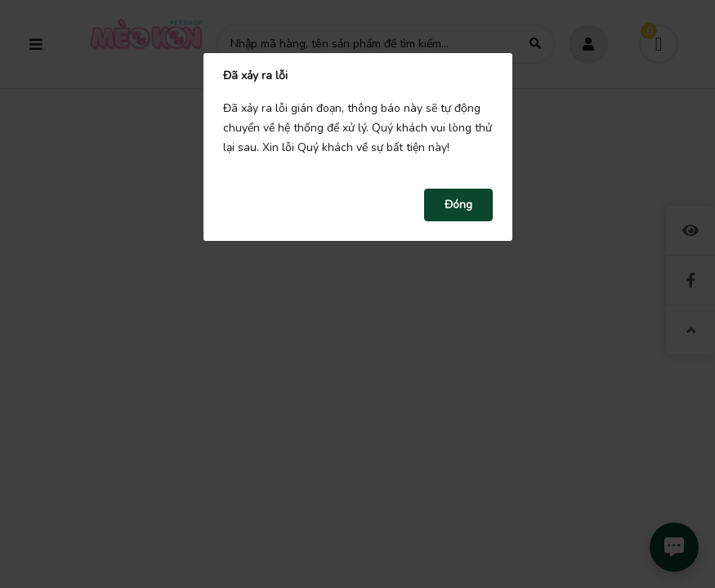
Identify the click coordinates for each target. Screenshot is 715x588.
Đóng (458, 205)
